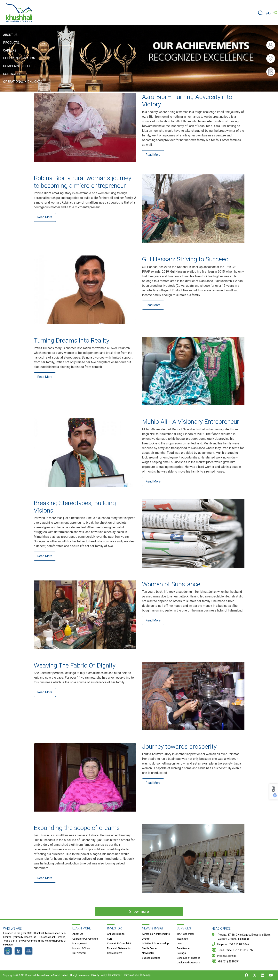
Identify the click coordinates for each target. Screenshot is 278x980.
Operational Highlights (23, 82)
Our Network (79, 953)
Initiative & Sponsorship (155, 943)
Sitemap (146, 975)
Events (146, 939)
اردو (269, 13)
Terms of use (131, 975)
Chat (274, 789)
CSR (109, 939)
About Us (10, 35)
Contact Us (12, 74)
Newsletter (148, 953)
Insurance (182, 939)
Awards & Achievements (156, 934)
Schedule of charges (188, 958)
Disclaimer (115, 975)
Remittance (183, 948)
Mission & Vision (82, 948)
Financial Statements (119, 948)
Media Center (149, 948)
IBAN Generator (185, 934)
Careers (10, 50)
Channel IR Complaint (119, 943)
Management (80, 943)
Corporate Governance (85, 939)
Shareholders (115, 953)
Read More (153, 155)
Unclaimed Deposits (188, 963)
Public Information (19, 58)
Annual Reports (116, 934)
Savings (181, 953)
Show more (139, 911)
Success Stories (151, 958)
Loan (180, 943)
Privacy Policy (99, 975)
